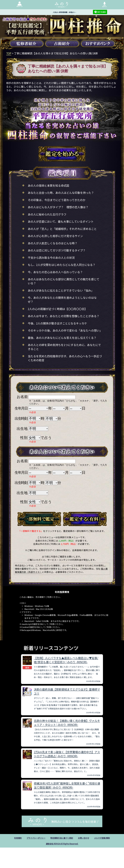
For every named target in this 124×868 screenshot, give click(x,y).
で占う (46, 438)
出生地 (22, 429)
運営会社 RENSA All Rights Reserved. (62, 844)
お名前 (22, 397)
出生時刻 (21, 418)
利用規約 (16, 838)
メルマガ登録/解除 (104, 838)
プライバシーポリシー (35, 838)
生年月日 (21, 408)
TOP (9, 53)
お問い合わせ (85, 838)
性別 (24, 438)
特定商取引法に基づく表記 (62, 838)
